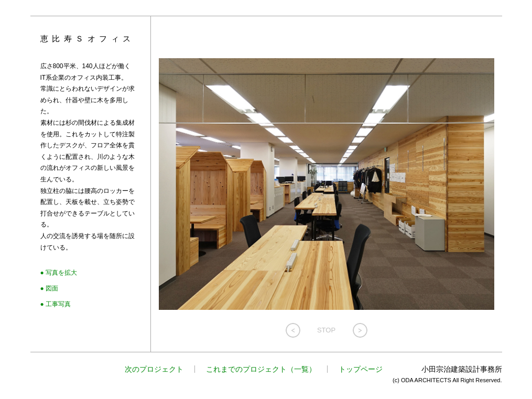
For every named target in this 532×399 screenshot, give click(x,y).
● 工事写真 (56, 304)
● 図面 (50, 288)
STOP (326, 330)
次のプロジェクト (154, 369)
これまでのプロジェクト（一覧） (261, 369)
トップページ (361, 369)
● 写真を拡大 (59, 273)
